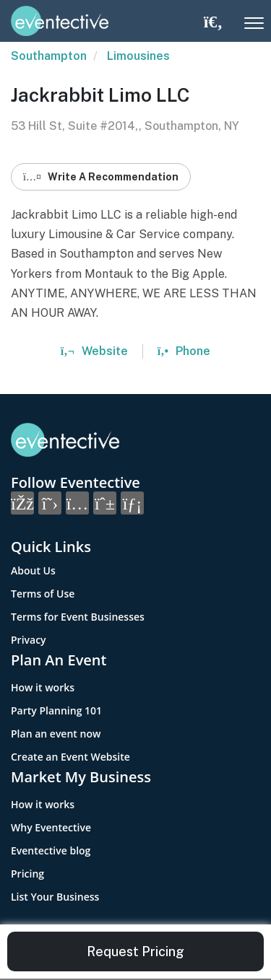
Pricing (27, 874)
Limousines (138, 56)
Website (94, 351)
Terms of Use (43, 594)
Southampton (49, 56)
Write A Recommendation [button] (101, 177)
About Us (33, 570)
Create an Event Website (70, 757)
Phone (184, 351)
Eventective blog (51, 850)
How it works (43, 687)
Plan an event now (56, 734)
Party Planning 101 (56, 710)
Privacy (29, 640)
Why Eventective (51, 827)
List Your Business (55, 897)
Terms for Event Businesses (78, 617)
